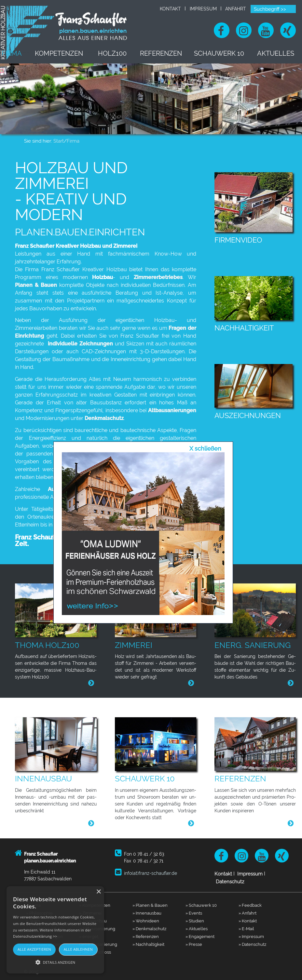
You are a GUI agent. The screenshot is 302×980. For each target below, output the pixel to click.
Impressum (203, 9)
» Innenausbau (147, 913)
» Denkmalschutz (149, 929)
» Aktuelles (197, 929)
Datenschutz (230, 882)
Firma (25, 53)
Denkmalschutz (104, 418)
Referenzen (168, 53)
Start (59, 141)
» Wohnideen (146, 921)
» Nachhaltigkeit (148, 944)
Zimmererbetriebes (158, 277)
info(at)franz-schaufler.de (151, 873)
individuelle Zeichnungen (79, 344)
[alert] (55, 930)
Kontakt (170, 9)
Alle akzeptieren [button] (34, 949)
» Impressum (251, 936)
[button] (55, 962)
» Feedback (250, 905)
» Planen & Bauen (150, 905)
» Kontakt (248, 921)
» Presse (194, 944)
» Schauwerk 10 (201, 905)
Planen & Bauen (36, 285)
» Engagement (200, 936)
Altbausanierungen (172, 410)
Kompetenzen (71, 53)
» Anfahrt (247, 913)
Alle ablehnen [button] (78, 949)
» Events (194, 913)
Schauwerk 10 (224, 53)
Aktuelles (278, 53)
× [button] (98, 892)
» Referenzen (146, 936)
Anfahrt (236, 9)
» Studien (195, 921)
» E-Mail (246, 929)
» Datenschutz (252, 944)
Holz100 (121, 53)
